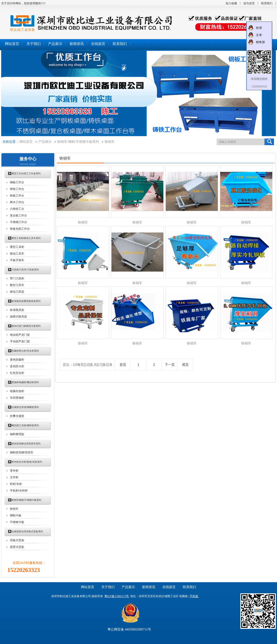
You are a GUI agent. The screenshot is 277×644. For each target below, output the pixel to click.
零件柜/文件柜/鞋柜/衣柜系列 (27, 462)
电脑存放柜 (17, 391)
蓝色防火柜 (17, 366)
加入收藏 (231, 3)
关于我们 (108, 587)
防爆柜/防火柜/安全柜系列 (25, 351)
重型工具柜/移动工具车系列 (26, 238)
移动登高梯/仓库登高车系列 (26, 444)
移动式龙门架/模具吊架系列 (26, 326)
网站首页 (26, 142)
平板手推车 (17, 260)
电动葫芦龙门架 (20, 335)
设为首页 (249, 3)
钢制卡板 (16, 515)
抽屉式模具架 (18, 317)
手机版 (194, 596)
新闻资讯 (149, 587)
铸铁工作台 (17, 189)
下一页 (170, 365)
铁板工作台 (17, 196)
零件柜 (14, 471)
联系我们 (267, 3)
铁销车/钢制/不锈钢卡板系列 (78, 142)
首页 (123, 365)
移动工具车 (17, 254)
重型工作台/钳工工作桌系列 (26, 173)
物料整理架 (17, 434)
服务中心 (28, 159)
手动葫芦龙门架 (20, 341)
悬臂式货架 (17, 547)
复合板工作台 (18, 215)
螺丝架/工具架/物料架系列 (25, 425)
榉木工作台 (17, 202)
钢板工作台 (17, 182)
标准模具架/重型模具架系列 (26, 301)
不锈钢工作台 (18, 222)
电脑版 (183, 596)
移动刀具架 (17, 292)
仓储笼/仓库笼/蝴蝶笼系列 (25, 407)
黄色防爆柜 (17, 360)
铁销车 (110, 142)
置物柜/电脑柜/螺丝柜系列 (25, 382)
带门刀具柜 (17, 278)
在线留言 (169, 587)
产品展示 (45, 142)
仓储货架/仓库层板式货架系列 (27, 531)
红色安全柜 (17, 373)
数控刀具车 (17, 285)
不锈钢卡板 (17, 522)
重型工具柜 (17, 247)
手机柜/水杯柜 (19, 491)
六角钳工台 (17, 209)
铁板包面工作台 (20, 229)
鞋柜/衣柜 (16, 484)
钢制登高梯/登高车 (22, 452)
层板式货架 (17, 540)
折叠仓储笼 (17, 416)
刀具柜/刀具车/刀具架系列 (25, 270)
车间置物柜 (17, 398)
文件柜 (14, 477)
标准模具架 (17, 310)
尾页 (185, 365)
